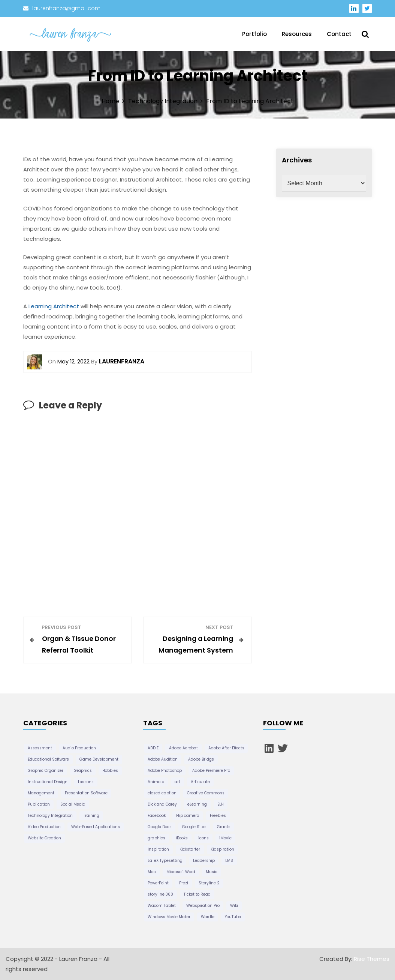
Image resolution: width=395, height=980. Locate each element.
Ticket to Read (197, 894)
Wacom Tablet (162, 906)
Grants (224, 827)
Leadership (204, 861)
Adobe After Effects (226, 748)
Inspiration (158, 849)
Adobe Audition (163, 759)
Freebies (218, 816)
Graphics (83, 771)
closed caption (162, 793)
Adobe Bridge (201, 759)
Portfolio (254, 34)
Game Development (99, 759)
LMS (229, 861)
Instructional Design (48, 782)
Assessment (40, 748)
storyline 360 (160, 894)
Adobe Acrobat (183, 748)
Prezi (184, 883)
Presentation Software (86, 793)
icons (203, 838)
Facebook (157, 816)
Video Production (44, 827)
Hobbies (110, 771)
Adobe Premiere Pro (211, 771)
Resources (297, 34)
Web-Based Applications (96, 827)
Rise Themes (372, 959)
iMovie (225, 838)
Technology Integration (50, 816)
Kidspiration (222, 849)
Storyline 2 (209, 883)
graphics (156, 838)
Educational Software (48, 759)
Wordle (208, 917)
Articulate (200, 782)
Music (212, 872)
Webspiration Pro (203, 906)
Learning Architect (54, 306)
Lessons (86, 782)
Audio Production (79, 748)
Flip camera (188, 816)
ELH (221, 804)
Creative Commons (206, 793)
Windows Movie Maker (169, 917)
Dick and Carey (162, 804)
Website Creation (44, 838)
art (177, 782)
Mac (152, 872)
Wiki (234, 906)
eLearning (197, 804)
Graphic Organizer (46, 771)
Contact (339, 34)
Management (41, 793)
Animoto (156, 782)
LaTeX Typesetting (165, 861)
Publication (39, 804)
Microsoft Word (181, 872)
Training (91, 816)
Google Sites (194, 827)
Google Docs (160, 827)
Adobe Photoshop (165, 771)
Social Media (73, 804)
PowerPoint (158, 883)
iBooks (182, 838)
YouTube (233, 917)
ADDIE (153, 748)
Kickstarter (190, 849)
